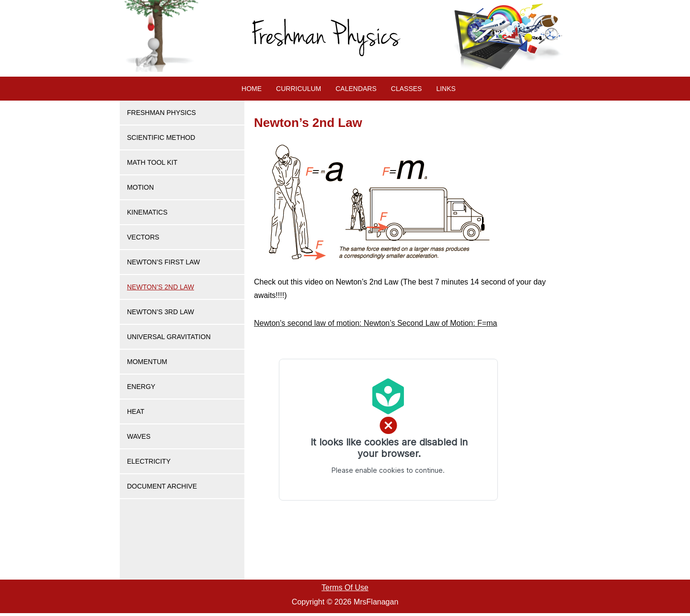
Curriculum (299, 89)
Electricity (149, 461)
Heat (136, 411)
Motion (140, 187)
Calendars (356, 89)
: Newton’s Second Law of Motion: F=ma (375, 323)
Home (252, 89)
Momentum (147, 362)
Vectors (143, 237)
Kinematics (147, 212)
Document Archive (162, 486)
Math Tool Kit (152, 162)
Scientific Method (161, 137)
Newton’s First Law (163, 262)
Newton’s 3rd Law (161, 312)
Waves (139, 436)
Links (446, 89)
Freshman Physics (161, 113)
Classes (407, 89)
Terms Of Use (345, 587)
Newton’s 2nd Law (161, 287)
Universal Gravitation (169, 337)
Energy (141, 387)
